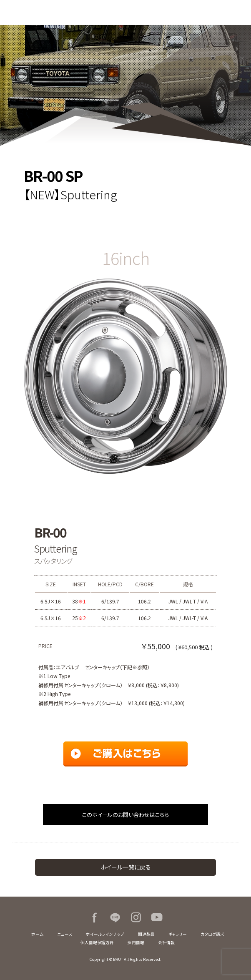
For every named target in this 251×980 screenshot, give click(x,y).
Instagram (136, 917)
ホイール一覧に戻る (126, 867)
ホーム (37, 934)
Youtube (157, 917)
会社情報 (166, 942)
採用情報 (136, 942)
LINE (115, 917)
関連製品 (146, 934)
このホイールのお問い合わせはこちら (125, 815)
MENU (238, 13)
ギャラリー (178, 934)
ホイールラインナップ (105, 934)
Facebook (94, 917)
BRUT (42, 13)
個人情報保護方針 (97, 942)
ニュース (65, 934)
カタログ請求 (212, 934)
